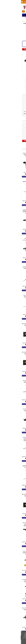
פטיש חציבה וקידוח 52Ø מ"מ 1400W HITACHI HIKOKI (6, 439)
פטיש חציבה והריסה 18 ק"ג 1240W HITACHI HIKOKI (6, 524)
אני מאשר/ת (21, 642)
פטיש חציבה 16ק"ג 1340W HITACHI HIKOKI (19, 524)
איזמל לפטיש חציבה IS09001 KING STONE (16, 126)
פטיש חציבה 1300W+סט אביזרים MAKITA (7, 240)
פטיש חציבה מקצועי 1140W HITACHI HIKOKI (6, 268)
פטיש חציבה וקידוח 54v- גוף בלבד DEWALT (19, 467)
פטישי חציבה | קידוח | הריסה (9, 18)
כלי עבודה (22, 18)
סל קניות (4, 2)
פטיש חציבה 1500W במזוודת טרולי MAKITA (6, 467)
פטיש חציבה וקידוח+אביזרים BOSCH (20, 496)
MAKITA (21, 31)
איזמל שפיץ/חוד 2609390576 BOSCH (16, 130)
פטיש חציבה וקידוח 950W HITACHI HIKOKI (6, 382)
